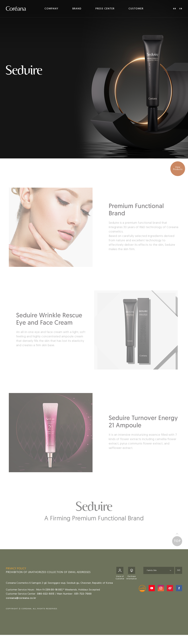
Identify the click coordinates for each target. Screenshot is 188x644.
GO (179, 573)
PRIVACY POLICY (16, 572)
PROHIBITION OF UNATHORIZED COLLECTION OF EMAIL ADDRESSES (48, 575)
